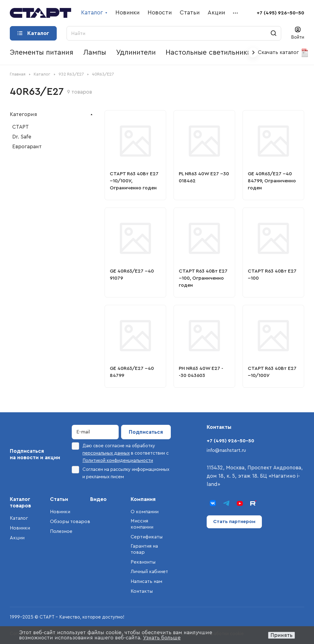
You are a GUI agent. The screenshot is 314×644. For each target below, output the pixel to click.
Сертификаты (147, 537)
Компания (143, 499)
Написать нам (146, 581)
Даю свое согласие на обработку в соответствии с (120, 453)
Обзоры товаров (70, 522)
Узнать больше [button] (162, 638)
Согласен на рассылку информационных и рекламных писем (121, 473)
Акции (17, 538)
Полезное (61, 531)
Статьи (59, 499)
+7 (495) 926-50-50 (280, 13)
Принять (281, 635)
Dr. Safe (22, 137)
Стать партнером (234, 522)
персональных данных (106, 453)
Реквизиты (143, 562)
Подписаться (146, 432)
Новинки (20, 528)
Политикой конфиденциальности (118, 461)
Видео (98, 499)
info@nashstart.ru (226, 450)
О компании (145, 512)
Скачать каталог (283, 53)
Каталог (19, 518)
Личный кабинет (149, 572)
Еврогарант (27, 147)
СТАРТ (21, 127)
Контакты (142, 591)
